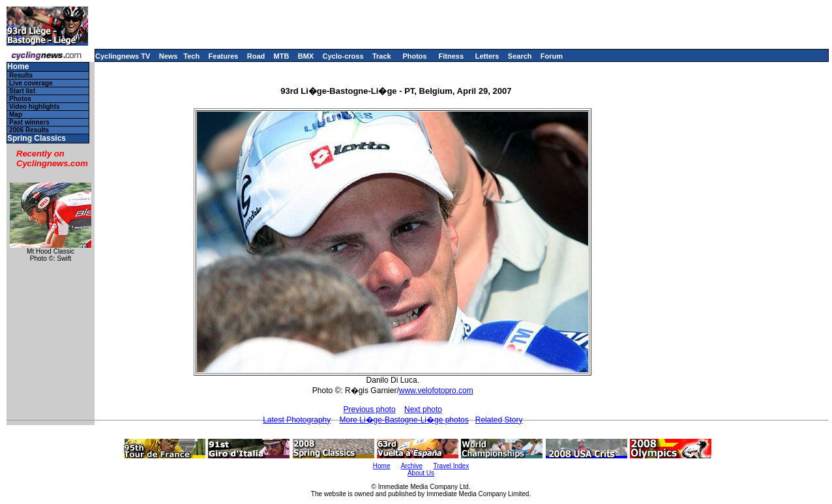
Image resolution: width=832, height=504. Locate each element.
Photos (414, 56)
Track (382, 56)
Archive (412, 466)
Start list (22, 91)
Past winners (29, 122)
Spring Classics (37, 139)
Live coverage (31, 83)
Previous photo (370, 409)
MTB (282, 56)
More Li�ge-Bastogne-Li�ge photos (404, 420)
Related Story (499, 420)
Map (16, 114)
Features (224, 56)
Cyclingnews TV (123, 56)
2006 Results (29, 130)
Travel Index (452, 466)
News (169, 56)
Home (18, 67)
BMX (306, 56)
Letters (487, 56)
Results (21, 75)
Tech (191, 56)
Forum (552, 56)
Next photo (423, 409)
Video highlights (35, 107)
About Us (421, 473)
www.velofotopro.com (436, 391)
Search (520, 56)
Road (256, 56)
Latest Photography (297, 420)
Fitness (451, 56)
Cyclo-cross (343, 56)
